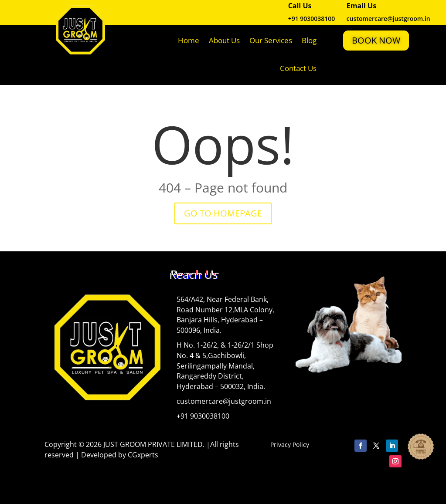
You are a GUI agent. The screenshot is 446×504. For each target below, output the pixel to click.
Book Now (376, 40)
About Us (224, 40)
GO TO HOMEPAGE (223, 213)
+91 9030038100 (312, 19)
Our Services (271, 40)
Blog (309, 40)
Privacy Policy (290, 445)
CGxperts (143, 455)
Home (189, 40)
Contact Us (298, 68)
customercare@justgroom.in (224, 401)
